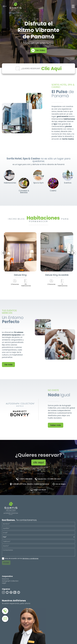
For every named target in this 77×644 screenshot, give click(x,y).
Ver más (8, 365)
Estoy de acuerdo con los (22, 558)
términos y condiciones (30, 558)
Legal (4, 583)
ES (4, 6)
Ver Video (40, 50)
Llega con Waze (40, 490)
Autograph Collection (10, 581)
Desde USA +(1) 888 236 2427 (49, 479)
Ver (20, 252)
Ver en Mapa (60, 484)
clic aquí (38, 462)
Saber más (56, 425)
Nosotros (5, 579)
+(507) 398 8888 (26, 479)
